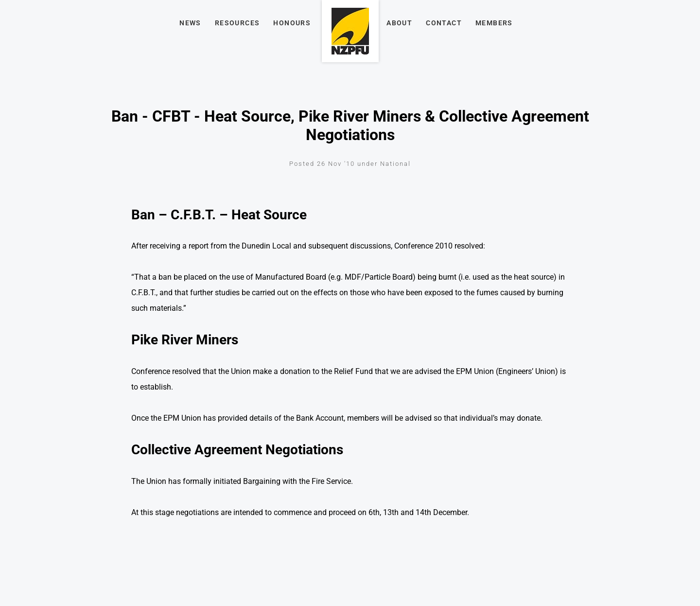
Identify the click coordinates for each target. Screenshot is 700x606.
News (190, 23)
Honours (292, 23)
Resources (237, 23)
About (399, 23)
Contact (444, 23)
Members (494, 23)
